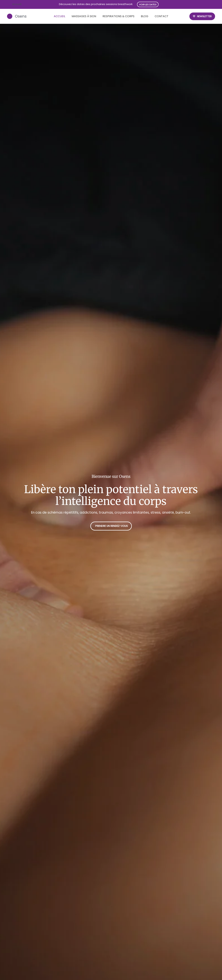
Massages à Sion (84, 16)
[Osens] (10, 16)
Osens (21, 16)
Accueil (59, 16)
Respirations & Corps (118, 16)
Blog (145, 16)
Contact (162, 16)
